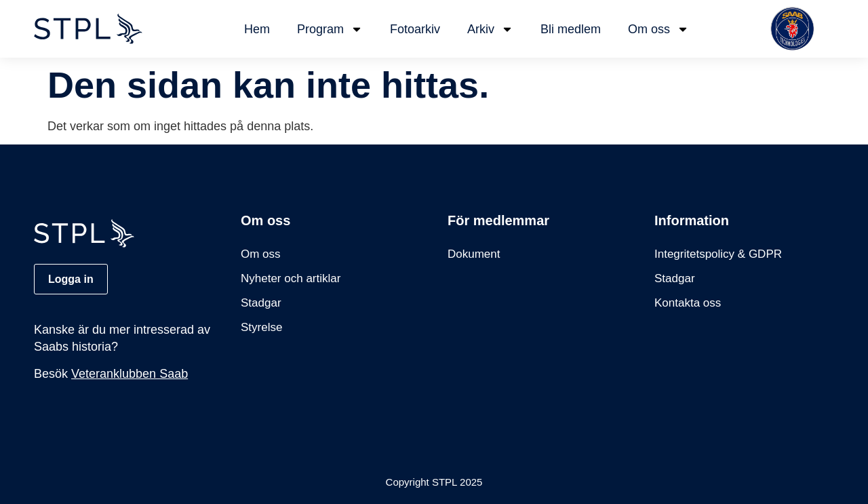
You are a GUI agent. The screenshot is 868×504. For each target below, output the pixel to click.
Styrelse (261, 327)
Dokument (474, 254)
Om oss (658, 29)
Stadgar (261, 303)
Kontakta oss (688, 303)
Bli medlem (571, 29)
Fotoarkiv (415, 29)
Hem (257, 29)
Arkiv (490, 29)
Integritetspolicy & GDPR (718, 254)
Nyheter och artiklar (291, 278)
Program (330, 29)
